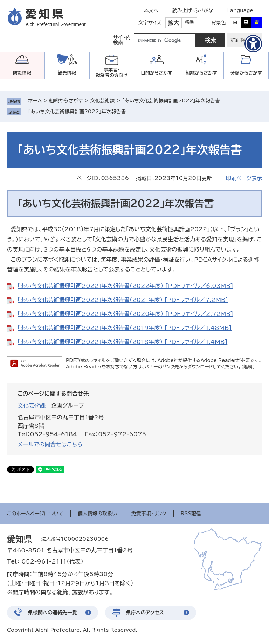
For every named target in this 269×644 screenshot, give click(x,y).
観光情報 (67, 73)
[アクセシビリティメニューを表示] (253, 44)
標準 (189, 23)
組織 (201, 73)
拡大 (173, 23)
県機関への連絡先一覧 (53, 613)
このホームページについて (35, 514)
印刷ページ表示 (244, 178)
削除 (131, 112)
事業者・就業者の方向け (112, 73)
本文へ (151, 10)
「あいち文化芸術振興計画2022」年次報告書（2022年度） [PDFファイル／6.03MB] (125, 286)
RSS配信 (191, 514)
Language (240, 10)
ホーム (35, 101)
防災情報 (22, 73)
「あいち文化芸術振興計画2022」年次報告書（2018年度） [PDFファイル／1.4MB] (122, 342)
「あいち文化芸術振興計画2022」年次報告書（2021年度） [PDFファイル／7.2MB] (123, 300)
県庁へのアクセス (145, 613)
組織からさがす (66, 101)
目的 (157, 73)
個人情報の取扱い (97, 514)
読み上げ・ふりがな (193, 10)
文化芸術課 (102, 101)
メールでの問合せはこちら (50, 444)
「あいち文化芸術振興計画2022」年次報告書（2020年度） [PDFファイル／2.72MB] (125, 314)
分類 (246, 73)
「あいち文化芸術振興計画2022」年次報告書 (77, 112)
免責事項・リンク (149, 514)
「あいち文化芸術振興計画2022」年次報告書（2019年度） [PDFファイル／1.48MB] (125, 328)
